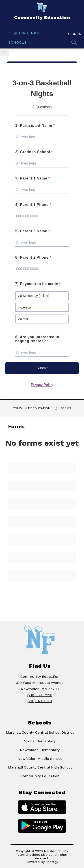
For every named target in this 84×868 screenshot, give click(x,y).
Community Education (31, 408)
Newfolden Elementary (40, 750)
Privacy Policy (42, 385)
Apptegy (52, 862)
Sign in (72, 34)
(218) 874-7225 (40, 695)
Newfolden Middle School (40, 759)
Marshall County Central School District (40, 732)
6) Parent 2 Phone (33, 257)
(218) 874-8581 (40, 701)
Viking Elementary (40, 741)
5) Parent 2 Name (33, 231)
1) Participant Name (35, 126)
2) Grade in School (34, 152)
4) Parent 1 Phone (33, 205)
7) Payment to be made (38, 284)
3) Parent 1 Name (33, 178)
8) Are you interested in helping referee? (37, 339)
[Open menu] (23, 33)
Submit (42, 368)
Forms (66, 408)
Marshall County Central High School (40, 767)
